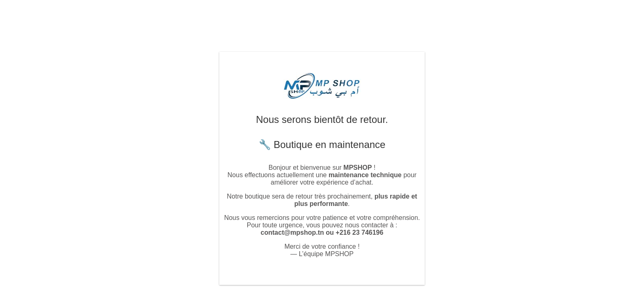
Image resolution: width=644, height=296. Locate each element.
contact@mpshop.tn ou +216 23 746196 (322, 232)
